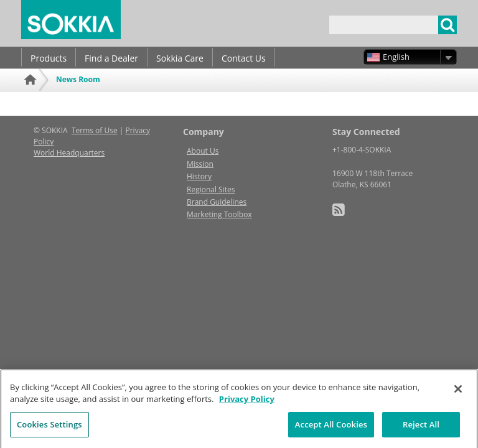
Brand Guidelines (217, 202)
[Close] (458, 393)
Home (32, 96)
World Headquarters (69, 153)
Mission (200, 164)
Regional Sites (211, 189)
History (199, 176)
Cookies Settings (49, 428)
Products (49, 58)
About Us (203, 151)
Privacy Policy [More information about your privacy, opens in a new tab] (247, 403)
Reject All (421, 428)
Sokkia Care (180, 58)
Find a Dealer (111, 58)
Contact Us (244, 58)
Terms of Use (95, 130)
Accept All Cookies (331, 428)
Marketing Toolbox (219, 214)
